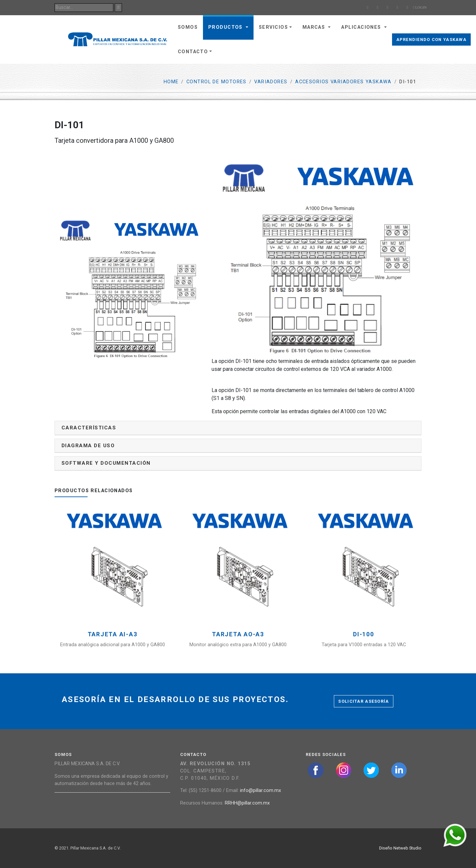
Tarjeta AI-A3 (113, 634)
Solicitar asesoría (363, 701)
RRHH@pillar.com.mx (247, 803)
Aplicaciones (362, 27)
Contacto (193, 52)
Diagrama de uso (88, 446)
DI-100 (364, 634)
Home (171, 82)
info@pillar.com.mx (260, 790)
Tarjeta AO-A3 (238, 634)
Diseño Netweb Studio (400, 848)
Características (89, 428)
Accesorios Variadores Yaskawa (343, 82)
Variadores (271, 82)
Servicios (273, 27)
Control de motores (217, 82)
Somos (188, 27)
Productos (226, 27)
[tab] (238, 428)
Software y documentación (106, 463)
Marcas (315, 27)
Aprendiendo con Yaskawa (431, 39)
